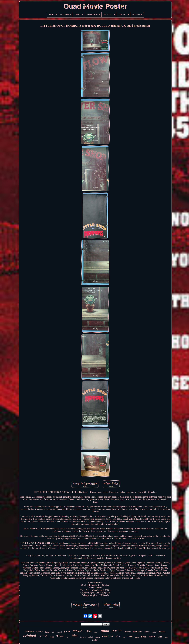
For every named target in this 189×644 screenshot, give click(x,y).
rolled (88, 631)
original (30, 636)
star (118, 636)
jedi (53, 632)
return (147, 632)
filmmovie (83, 637)
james (67, 631)
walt (160, 637)
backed (90, 637)
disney (39, 631)
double (137, 637)
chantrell (97, 637)
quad (105, 631)
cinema (108, 636)
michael (59, 632)
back (166, 637)
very (68, 637)
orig (124, 637)
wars (152, 636)
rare (130, 636)
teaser (154, 632)
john (52, 637)
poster (117, 631)
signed (96, 632)
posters (95, 640)
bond (144, 637)
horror (128, 632)
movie (77, 631)
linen (47, 632)
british (43, 636)
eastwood (138, 632)
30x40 (60, 636)
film (75, 636)
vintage (29, 631)
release (162, 632)
